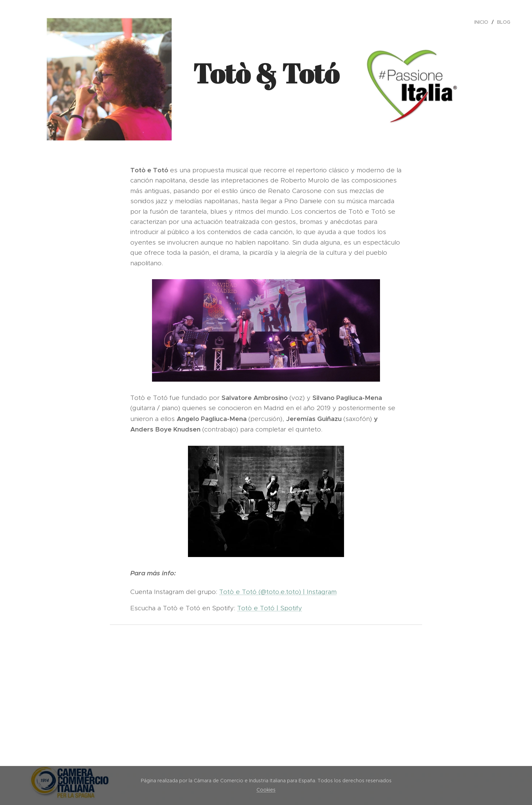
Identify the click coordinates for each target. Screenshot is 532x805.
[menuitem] (483, 22)
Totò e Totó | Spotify (270, 608)
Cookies (266, 790)
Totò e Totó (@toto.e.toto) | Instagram (278, 592)
